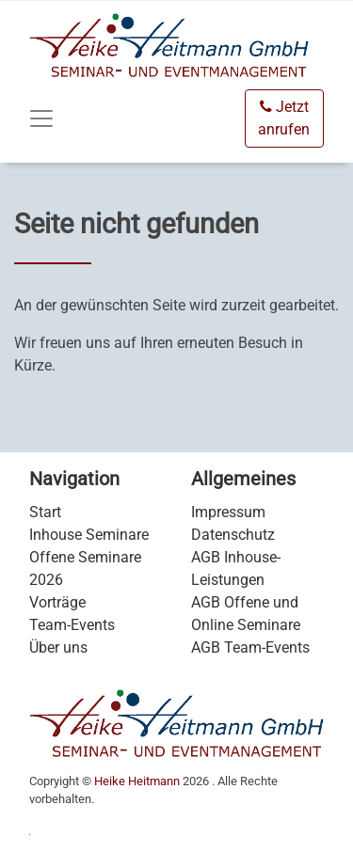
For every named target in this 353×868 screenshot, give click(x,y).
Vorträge (57, 602)
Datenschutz (233, 535)
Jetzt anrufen (284, 118)
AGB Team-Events (250, 647)
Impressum (228, 512)
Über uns (58, 647)
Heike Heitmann (137, 781)
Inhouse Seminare (89, 535)
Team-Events (72, 625)
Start (45, 512)
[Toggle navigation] (41, 118)
